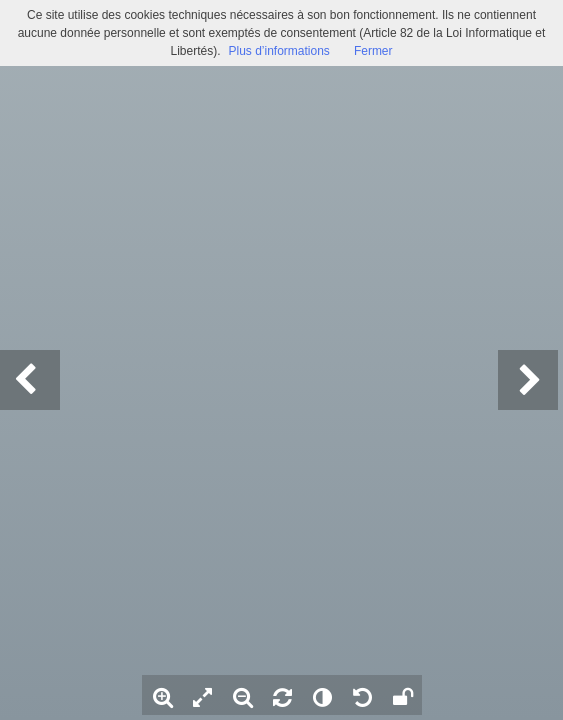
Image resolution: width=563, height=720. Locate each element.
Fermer (373, 51)
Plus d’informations (278, 51)
